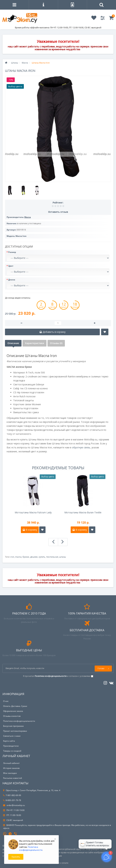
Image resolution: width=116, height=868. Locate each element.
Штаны (15, 63)
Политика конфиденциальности (19, 721)
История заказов (11, 768)
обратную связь (81, 447)
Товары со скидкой (12, 751)
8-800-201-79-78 (12, 800)
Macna (25, 63)
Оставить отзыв (58, 212)
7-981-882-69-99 (12, 795)
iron (12, 557)
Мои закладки (10, 773)
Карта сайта (9, 741)
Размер (12, 252)
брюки (26, 557)
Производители (11, 746)
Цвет (11, 266)
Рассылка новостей (13, 778)
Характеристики (35, 343)
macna (18, 557)
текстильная (52, 557)
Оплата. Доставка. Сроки (15, 706)
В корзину (30, 530)
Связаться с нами (12, 736)
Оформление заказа (13, 711)
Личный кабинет (11, 763)
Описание (13, 343)
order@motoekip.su (14, 805)
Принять (16, 857)
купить (42, 557)
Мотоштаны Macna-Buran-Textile (83, 512)
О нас (6, 701)
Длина (12, 280)
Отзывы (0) (56, 343)
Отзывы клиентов (12, 716)
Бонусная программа (13, 726)
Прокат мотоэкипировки (15, 731)
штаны (63, 557)
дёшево (34, 557)
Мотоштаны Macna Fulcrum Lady (33, 512)
